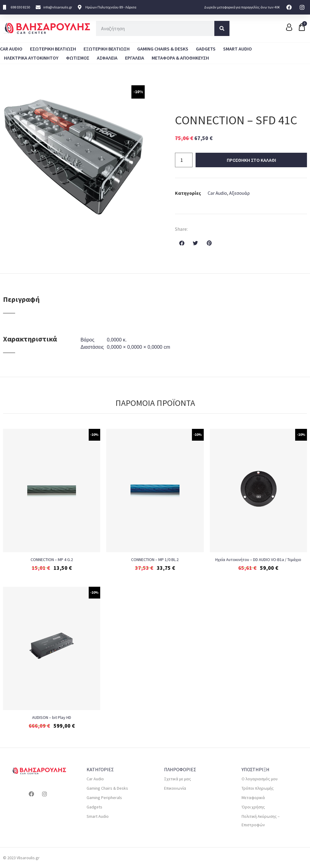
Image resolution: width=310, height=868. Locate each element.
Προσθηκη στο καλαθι (251, 160)
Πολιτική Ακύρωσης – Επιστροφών (261, 821)
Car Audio (11, 49)
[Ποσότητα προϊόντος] (184, 160)
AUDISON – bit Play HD (52, 717)
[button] (182, 243)
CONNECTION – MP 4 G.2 (52, 560)
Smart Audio (237, 49)
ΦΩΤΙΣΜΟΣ (78, 58)
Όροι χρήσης (253, 807)
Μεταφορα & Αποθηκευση (180, 58)
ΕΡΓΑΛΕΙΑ (135, 58)
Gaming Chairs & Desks (163, 49)
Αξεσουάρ (239, 193)
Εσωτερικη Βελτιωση (53, 49)
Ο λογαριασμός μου (260, 779)
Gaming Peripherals (104, 798)
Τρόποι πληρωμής (258, 788)
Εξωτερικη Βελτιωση (107, 49)
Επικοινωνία (175, 788)
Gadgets (206, 49)
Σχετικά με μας (178, 779)
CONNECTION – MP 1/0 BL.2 (155, 560)
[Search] (222, 28)
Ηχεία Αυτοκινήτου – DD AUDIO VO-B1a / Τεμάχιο (258, 560)
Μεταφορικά (253, 798)
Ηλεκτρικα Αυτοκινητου (31, 58)
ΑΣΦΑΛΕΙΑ (107, 58)
